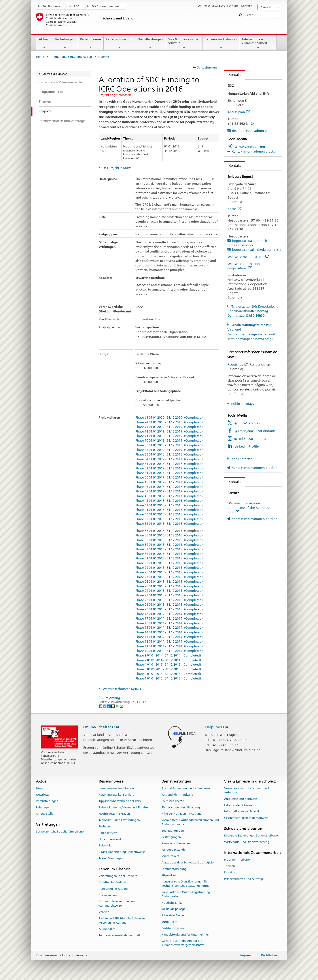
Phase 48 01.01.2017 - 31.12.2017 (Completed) (169, 487)
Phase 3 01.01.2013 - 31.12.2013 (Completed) (168, 669)
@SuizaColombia (247, 423)
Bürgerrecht (169, 922)
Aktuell (44, 43)
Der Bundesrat (52, 6)
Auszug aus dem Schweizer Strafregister (188, 862)
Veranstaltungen (47, 801)
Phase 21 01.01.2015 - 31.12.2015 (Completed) (169, 605)
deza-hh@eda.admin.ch (250, 131)
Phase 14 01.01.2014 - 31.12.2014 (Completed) (169, 632)
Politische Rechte (173, 801)
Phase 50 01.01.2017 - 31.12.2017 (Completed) (169, 478)
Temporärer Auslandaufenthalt (119, 935)
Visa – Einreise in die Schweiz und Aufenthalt (246, 790)
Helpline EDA (217, 727)
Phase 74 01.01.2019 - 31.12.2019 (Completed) (169, 422)
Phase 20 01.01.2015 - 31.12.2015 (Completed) (169, 609)
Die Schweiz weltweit (106, 6)
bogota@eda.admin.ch (250, 241)
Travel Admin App (111, 858)
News (40, 788)
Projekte (230, 872)
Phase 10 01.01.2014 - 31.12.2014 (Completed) (169, 651)
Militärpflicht (170, 856)
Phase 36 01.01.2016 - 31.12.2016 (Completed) (169, 535)
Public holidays (242, 404)
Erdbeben (105, 826)
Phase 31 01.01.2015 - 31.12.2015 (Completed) (169, 558)
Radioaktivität (108, 833)
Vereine (104, 912)
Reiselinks (105, 846)
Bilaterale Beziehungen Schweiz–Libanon (252, 836)
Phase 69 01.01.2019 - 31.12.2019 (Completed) (169, 445)
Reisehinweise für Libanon (116, 788)
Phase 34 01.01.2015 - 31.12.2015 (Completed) (169, 545)
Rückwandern (108, 895)
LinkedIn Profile (247, 446)
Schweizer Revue (173, 915)
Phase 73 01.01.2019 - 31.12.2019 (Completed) (169, 427)
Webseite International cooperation (245, 266)
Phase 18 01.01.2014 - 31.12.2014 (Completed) (169, 614)
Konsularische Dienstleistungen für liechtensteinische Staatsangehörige (185, 884)
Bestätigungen (171, 837)
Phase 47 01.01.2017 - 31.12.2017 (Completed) (169, 491)
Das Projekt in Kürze (117, 168)
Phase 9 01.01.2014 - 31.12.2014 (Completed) (168, 656)
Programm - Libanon (238, 860)
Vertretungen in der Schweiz (118, 876)
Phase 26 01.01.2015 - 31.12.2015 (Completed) (169, 582)
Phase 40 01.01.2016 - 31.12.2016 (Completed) (169, 514)
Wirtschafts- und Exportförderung (247, 842)
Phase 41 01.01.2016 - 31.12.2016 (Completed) (169, 510)
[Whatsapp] (118, 706)
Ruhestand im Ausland (114, 889)
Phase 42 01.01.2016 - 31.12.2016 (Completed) (169, 505)
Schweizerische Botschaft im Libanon (61, 832)
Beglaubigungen (173, 831)
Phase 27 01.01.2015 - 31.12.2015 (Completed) (169, 577)
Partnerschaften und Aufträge (244, 879)
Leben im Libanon (119, 43)
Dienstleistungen (150, 43)
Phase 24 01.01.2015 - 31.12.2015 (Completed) (169, 591)
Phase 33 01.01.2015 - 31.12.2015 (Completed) (169, 549)
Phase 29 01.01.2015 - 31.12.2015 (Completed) (169, 568)
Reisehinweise (90, 43)
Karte (234, 209)
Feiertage (42, 807)
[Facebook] (101, 706)
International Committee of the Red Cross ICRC (249, 508)
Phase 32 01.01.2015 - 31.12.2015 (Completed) (169, 554)
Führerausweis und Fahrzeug (181, 807)
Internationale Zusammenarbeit (258, 43)
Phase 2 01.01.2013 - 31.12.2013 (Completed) (168, 674)
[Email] (121, 706)
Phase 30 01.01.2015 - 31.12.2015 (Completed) (169, 563)
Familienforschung (174, 869)
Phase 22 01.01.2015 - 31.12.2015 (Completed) (169, 600)
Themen (230, 866)
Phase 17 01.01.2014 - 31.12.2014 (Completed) (169, 619)
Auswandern (107, 929)
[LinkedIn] (109, 706)
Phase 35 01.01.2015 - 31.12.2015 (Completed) (169, 540)
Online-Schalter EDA (101, 727)
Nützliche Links (172, 903)
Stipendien (169, 875)
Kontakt (233, 75)
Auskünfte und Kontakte (240, 799)
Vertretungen (65, 43)
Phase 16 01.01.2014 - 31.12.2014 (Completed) (169, 623)
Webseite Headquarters (248, 257)
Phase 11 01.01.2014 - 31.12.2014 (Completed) (169, 646)
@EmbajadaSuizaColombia (255, 431)
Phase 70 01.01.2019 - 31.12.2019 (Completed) (169, 441)
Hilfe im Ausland (110, 839)
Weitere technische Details (121, 689)
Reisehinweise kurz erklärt (116, 795)
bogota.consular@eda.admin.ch (256, 250)
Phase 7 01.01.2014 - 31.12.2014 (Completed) (168, 660)
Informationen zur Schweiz (242, 812)
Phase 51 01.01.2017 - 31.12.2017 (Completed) (169, 473)
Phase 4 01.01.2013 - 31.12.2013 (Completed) (168, 665)
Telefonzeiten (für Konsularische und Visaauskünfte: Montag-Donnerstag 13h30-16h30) (253, 311)
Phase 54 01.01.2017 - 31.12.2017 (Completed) (169, 459)
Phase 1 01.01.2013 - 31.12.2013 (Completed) (168, 679)
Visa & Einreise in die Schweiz (184, 43)
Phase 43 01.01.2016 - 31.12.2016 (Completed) (169, 501)
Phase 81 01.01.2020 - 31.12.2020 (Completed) (169, 418)
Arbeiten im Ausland (112, 882)
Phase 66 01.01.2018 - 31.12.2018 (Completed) (169, 455)
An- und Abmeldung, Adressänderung (186, 788)
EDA (77, 6)
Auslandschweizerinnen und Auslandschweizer (118, 904)
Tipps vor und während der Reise (120, 801)
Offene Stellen (46, 814)
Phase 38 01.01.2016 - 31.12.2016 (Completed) (169, 524)
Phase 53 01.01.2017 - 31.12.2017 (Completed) (169, 464)
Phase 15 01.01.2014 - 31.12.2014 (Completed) (169, 628)
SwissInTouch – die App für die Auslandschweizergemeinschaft (183, 943)
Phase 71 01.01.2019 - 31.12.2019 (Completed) (169, 436)
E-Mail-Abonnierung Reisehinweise (122, 852)
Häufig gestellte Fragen (114, 814)
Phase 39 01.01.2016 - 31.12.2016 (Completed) (169, 519)
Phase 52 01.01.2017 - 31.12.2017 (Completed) (169, 468)
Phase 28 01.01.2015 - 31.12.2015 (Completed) (169, 572)
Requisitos (238, 365)
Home (40, 57)
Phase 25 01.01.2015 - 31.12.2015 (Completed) (169, 586)
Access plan (238, 112)
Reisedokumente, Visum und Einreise (123, 807)
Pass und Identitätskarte (177, 795)
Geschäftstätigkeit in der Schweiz (246, 818)
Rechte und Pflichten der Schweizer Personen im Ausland (122, 921)
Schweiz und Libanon (221, 43)
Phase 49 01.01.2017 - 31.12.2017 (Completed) (169, 482)
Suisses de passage (173, 909)
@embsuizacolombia (250, 439)
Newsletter (43, 795)
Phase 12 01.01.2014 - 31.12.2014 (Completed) (169, 642)
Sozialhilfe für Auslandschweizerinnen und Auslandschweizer (190, 822)
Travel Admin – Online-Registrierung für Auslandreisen (188, 894)
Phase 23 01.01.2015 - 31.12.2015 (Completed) (169, 595)
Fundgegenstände (173, 850)
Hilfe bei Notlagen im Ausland (182, 814)
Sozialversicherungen (176, 843)
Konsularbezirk (242, 459)
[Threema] (113, 706)
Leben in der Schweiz (238, 805)
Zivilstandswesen (173, 928)
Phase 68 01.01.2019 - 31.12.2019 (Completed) (169, 450)
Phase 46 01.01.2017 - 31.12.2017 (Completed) (169, 496)
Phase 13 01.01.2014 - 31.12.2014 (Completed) (169, 637)
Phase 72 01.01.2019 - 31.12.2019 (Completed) (169, 432)
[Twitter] (105, 706)
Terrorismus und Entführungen (119, 820)
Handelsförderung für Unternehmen (185, 935)
